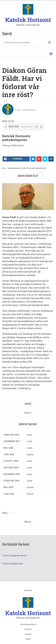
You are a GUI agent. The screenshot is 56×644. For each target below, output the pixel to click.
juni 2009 (9, 494)
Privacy (28, 629)
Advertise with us (28, 624)
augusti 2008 (11, 461)
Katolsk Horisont (28, 20)
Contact (28, 634)
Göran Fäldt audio (14, 145)
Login (28, 639)
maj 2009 (8, 487)
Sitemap (28, 590)
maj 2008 (8, 448)
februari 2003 (11, 435)
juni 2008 (9, 454)
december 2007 (12, 441)
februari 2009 (11, 481)
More (27, 413)
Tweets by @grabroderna (14, 555)
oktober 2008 (11, 468)
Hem (4, 168)
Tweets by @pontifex (13, 563)
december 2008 (12, 474)
